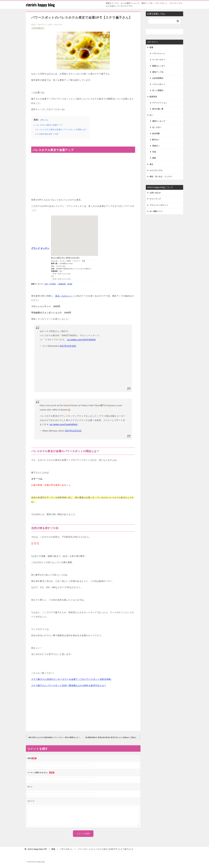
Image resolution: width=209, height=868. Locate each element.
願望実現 (153, 97)
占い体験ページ (156, 211)
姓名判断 (156, 133)
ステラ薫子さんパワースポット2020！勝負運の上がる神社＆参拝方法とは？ (69, 685)
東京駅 (70, 284)
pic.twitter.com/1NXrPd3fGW (81, 340)
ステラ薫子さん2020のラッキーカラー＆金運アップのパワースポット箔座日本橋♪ (71, 679)
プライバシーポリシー (159, 205)
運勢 (154, 158)
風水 (151, 164)
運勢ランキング (159, 121)
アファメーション (160, 103)
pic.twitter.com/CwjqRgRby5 (64, 424)
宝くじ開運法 (158, 90)
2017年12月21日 (73, 431)
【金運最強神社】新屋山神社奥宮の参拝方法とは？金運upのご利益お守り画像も (112, 737)
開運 (151, 47)
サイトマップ (155, 199)
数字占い (156, 140)
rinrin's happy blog (41, 5)
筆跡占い (156, 146)
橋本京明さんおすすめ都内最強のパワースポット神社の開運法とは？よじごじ (56, 737)
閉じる (44, 120)
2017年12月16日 (68, 346)
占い (151, 115)
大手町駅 (53, 284)
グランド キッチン (40, 248)
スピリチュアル (156, 170)
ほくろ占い (157, 127)
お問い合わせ (155, 193)
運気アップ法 (158, 72)
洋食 (46, 284)
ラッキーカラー (159, 60)
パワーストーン (159, 54)
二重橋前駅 (62, 284)
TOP (37, 849)
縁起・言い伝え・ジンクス (161, 176)
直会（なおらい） (64, 296)
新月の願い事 (158, 109)
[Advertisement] (83, 369)
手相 (154, 152)
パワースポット (38, 28)
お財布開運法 (158, 78)
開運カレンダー (159, 66)
